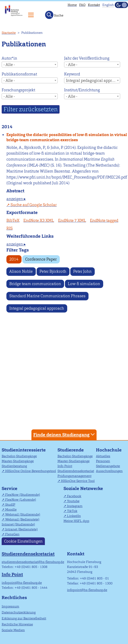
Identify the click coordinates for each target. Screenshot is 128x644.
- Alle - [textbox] (9, 65)
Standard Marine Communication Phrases (47, 296)
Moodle (11, 509)
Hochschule (109, 450)
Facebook (74, 496)
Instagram (75, 506)
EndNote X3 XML (39, 220)
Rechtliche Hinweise (17, 624)
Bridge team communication (35, 284)
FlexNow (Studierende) (23, 495)
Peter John (82, 271)
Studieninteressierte (24, 450)
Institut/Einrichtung (82, 90)
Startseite (9, 33)
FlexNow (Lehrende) (21, 500)
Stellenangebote (108, 466)
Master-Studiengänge (18, 461)
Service (10, 488)
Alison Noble (21, 271)
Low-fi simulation (84, 284)
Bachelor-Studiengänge (19, 456)
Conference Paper (41, 259)
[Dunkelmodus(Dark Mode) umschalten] (121, 5)
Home (72, 5)
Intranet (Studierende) (18, 524)
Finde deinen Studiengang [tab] (65, 434)
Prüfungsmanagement (74, 476)
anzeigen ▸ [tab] (16, 199)
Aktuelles (103, 456)
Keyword (72, 74)
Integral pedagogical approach (37, 308)
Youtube (73, 501)
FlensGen (12, 534)
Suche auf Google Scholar (34, 205)
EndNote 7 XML (72, 220)
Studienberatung (14, 466)
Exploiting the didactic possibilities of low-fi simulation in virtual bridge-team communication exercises (67, 137)
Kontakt (94, 5)
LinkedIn (74, 516)
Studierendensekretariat (76, 471)
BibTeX (13, 220)
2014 (14, 259)
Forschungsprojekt (18, 90)
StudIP (10, 505)
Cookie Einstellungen (23, 541)
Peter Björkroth (53, 271)
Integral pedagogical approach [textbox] (93, 80)
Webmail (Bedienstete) (22, 519)
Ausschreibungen (109, 471)
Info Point (65, 466)
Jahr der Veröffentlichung (87, 58)
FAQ (82, 5)
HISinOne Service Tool (78, 481)
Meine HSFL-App (76, 521)
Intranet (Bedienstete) (21, 529)
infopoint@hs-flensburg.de (22, 583)
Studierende (71, 450)
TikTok (72, 511)
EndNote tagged (104, 220)
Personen (103, 461)
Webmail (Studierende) (23, 514)
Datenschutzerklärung (19, 612)
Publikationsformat (19, 74)
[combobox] (30, 65)
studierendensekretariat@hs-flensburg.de (33, 562)
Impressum (10, 606)
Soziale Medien (13, 630)
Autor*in (9, 58)
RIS (10, 228)
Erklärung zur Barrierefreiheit (24, 618)
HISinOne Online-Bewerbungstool (31, 471)
